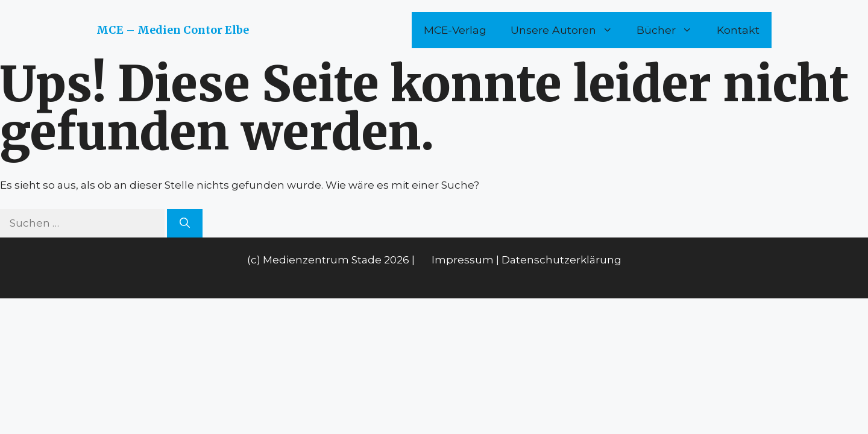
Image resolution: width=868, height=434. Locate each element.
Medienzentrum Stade (322, 260)
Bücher (671, 30)
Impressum (463, 260)
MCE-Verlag (455, 30)
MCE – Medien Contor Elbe (173, 30)
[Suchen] (185, 224)
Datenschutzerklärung (561, 260)
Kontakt (738, 30)
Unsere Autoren (568, 30)
